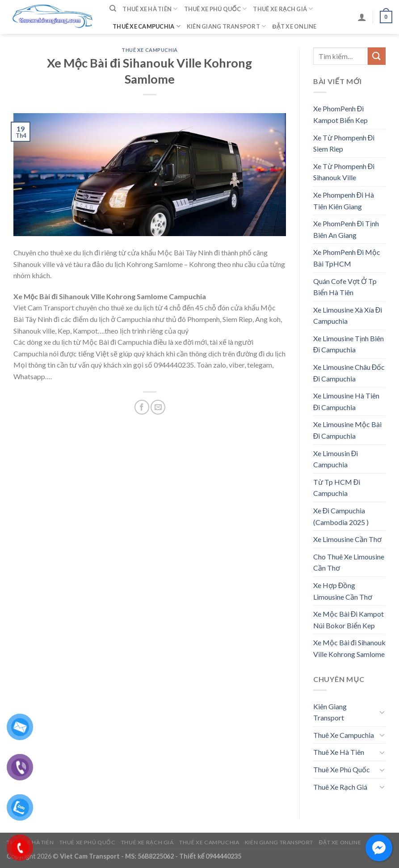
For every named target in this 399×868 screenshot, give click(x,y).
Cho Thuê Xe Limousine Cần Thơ (349, 562)
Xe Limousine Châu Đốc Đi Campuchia (349, 373)
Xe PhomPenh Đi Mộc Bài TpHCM (347, 258)
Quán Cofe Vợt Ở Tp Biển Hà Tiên (345, 287)
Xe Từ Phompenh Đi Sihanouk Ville (344, 172)
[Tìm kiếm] (113, 8)
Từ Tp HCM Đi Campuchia (337, 488)
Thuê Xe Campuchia (147, 26)
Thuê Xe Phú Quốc (216, 9)
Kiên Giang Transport (227, 26)
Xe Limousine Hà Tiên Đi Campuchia (346, 401)
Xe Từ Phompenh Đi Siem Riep (344, 143)
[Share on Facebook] (142, 407)
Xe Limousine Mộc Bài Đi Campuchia (347, 430)
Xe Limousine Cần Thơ (347, 539)
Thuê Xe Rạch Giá (283, 9)
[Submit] (377, 56)
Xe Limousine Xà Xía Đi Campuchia (348, 315)
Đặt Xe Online (294, 26)
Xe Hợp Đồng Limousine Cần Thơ (343, 591)
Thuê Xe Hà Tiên (150, 9)
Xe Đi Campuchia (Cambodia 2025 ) (341, 516)
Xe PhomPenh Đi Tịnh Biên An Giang (346, 229)
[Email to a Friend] (158, 407)
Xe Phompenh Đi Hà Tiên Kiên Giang (344, 201)
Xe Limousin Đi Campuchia (336, 459)
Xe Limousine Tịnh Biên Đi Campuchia (349, 344)
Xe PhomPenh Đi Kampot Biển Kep (340, 114)
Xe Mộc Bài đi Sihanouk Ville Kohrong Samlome (349, 648)
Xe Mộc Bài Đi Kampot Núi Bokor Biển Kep (349, 620)
